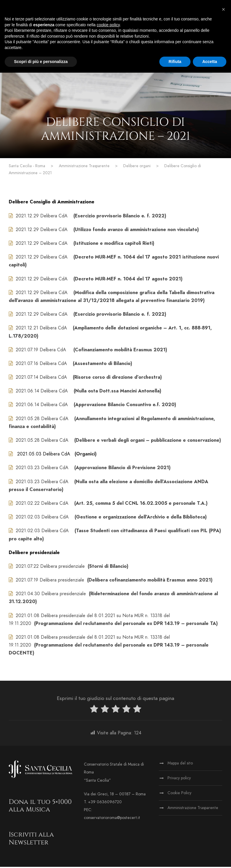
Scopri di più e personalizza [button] (41, 62)
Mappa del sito (180, 765)
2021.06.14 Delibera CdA (43, 392)
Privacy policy (179, 779)
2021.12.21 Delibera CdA (41, 329)
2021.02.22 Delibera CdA (42, 504)
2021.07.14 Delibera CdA (42, 378)
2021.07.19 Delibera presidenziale (50, 581)
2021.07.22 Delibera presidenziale (50, 567)
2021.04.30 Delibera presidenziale (51, 595)
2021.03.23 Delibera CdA (42, 469)
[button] (223, 9)
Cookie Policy (179, 794)
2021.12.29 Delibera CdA (42, 217)
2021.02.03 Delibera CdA (43, 518)
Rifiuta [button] (175, 62)
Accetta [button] (210, 62)
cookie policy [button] (108, 25)
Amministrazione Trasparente (193, 809)
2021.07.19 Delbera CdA (42, 351)
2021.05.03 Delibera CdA (44, 455)
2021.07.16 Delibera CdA (41, 365)
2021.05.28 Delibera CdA (43, 420)
